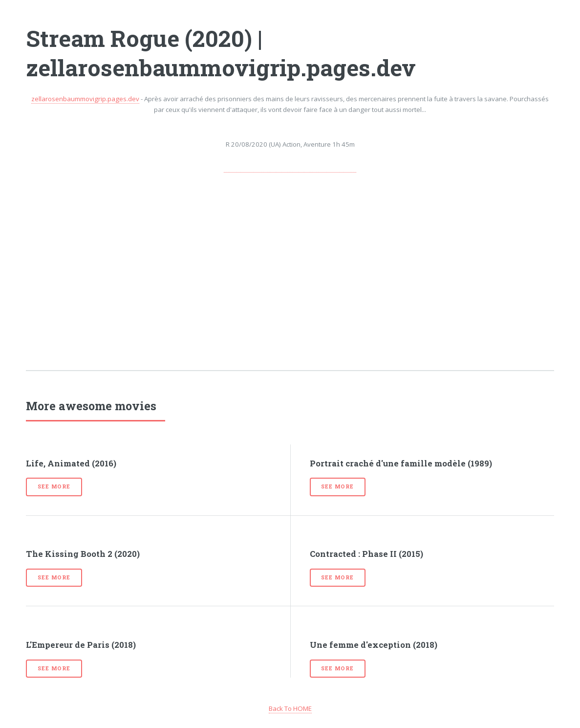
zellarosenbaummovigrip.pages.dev (85, 99)
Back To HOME (290, 708)
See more (54, 486)
